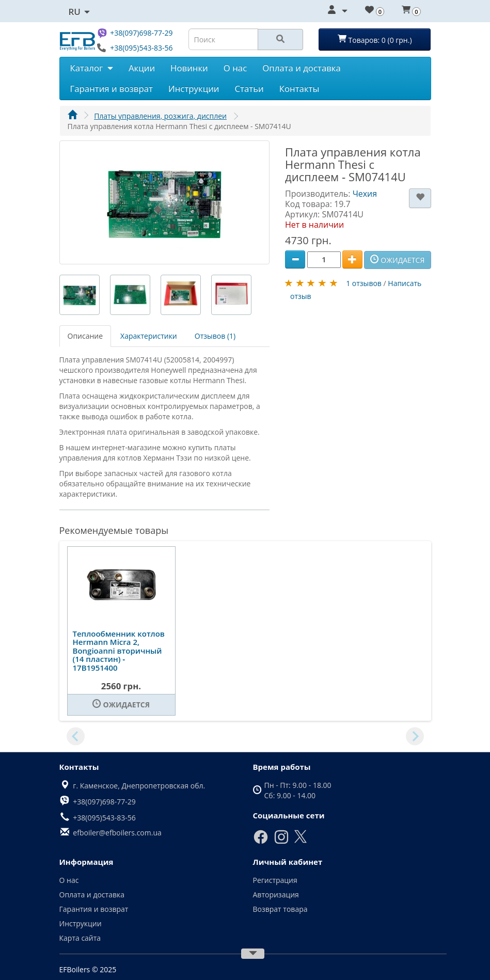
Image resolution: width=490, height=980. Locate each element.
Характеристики (149, 336)
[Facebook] (261, 842)
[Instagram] (281, 842)
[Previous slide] (76, 736)
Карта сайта (80, 938)
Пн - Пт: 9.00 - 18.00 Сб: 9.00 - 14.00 (298, 790)
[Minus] (295, 259)
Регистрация (275, 880)
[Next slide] (415, 736)
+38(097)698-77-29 (141, 33)
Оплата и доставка (302, 68)
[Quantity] (324, 260)
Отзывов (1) (215, 336)
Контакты (299, 89)
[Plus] (352, 259)
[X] (301, 841)
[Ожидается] (121, 705)
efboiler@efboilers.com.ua (117, 833)
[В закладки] (420, 198)
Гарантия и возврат (112, 89)
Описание (85, 336)
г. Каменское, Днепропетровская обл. (139, 786)
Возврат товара (280, 909)
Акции (142, 68)
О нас (235, 68)
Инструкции (194, 89)
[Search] (280, 39)
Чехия (365, 194)
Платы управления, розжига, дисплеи (160, 116)
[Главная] (72, 116)
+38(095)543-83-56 (141, 48)
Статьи (249, 89)
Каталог (92, 68)
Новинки (189, 68)
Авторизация (276, 895)
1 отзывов (364, 283)
